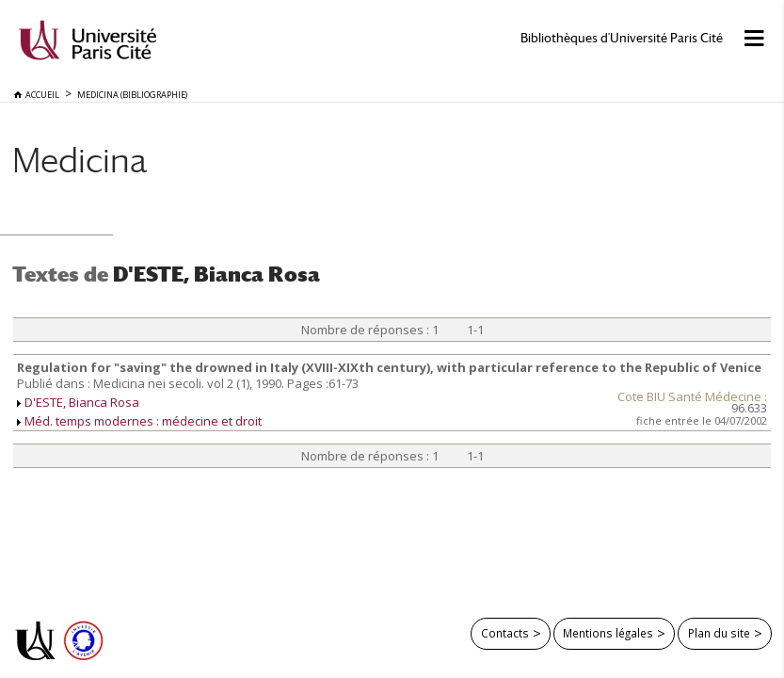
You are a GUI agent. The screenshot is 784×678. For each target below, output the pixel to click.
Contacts (505, 633)
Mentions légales (608, 633)
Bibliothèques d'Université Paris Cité (622, 38)
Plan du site (719, 633)
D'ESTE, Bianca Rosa (82, 402)
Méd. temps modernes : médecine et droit (143, 421)
